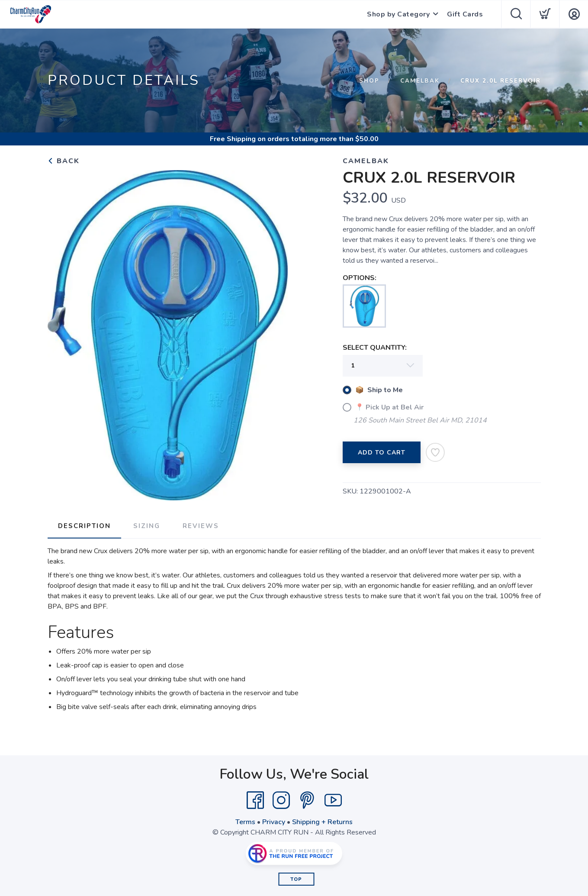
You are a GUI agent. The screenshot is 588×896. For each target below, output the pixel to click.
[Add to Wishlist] (435, 452)
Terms (245, 822)
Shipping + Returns (322, 822)
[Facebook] (255, 800)
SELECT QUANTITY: (375, 348)
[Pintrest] (307, 800)
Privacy (274, 822)
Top (296, 879)
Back (64, 161)
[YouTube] (333, 800)
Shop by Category (398, 14)
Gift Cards (465, 14)
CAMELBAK (420, 81)
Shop (369, 81)
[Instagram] (281, 800)
